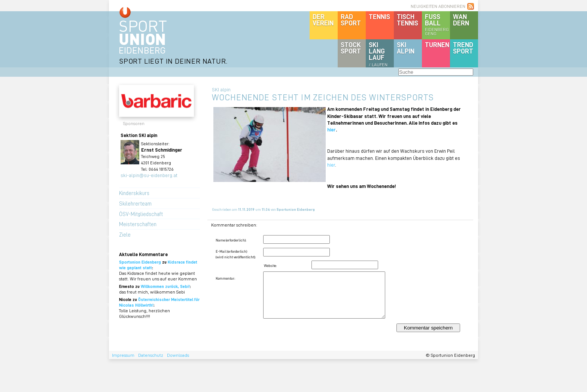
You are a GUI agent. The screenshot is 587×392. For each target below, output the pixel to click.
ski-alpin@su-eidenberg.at (149, 175)
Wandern (461, 20)
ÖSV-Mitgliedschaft (141, 214)
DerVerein (323, 20)
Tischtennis (407, 20)
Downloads (178, 355)
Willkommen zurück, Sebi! (165, 286)
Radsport (351, 20)
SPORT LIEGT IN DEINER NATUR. (173, 61)
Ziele (125, 234)
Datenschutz (151, 355)
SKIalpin (406, 48)
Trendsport (463, 48)
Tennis (379, 16)
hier (331, 129)
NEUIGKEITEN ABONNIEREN (438, 6)
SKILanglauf (378, 54)
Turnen (437, 45)
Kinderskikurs (134, 193)
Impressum (123, 355)
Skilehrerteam (135, 203)
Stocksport (351, 48)
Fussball (437, 24)
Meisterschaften (138, 224)
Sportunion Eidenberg (140, 262)
